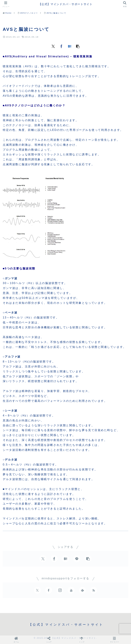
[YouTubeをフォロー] (71, 590)
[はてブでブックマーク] (70, 46)
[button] (78, 46)
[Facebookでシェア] (61, 46)
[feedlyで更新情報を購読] (82, 590)
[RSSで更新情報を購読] (94, 590)
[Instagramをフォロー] (60, 590)
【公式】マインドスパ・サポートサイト (66, 4)
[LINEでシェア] (77, 559)
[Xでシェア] (53, 46)
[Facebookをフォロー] (49, 590)
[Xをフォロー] (37, 590)
